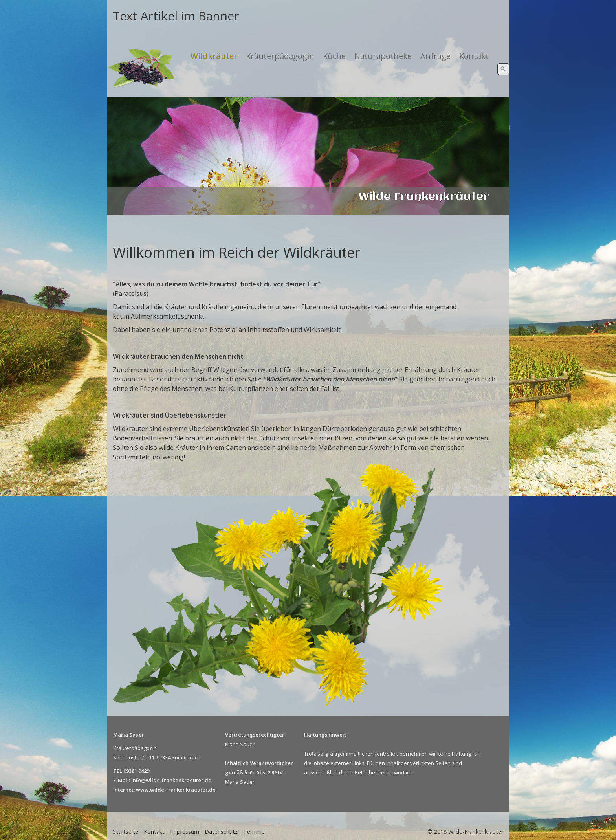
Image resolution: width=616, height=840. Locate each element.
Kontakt (474, 56)
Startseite (126, 832)
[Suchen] (503, 69)
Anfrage (435, 56)
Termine (254, 832)
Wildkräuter (214, 56)
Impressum (185, 832)
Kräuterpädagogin (280, 56)
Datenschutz (221, 832)
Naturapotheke (383, 56)
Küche (334, 56)
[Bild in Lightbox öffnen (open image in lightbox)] (281, 585)
